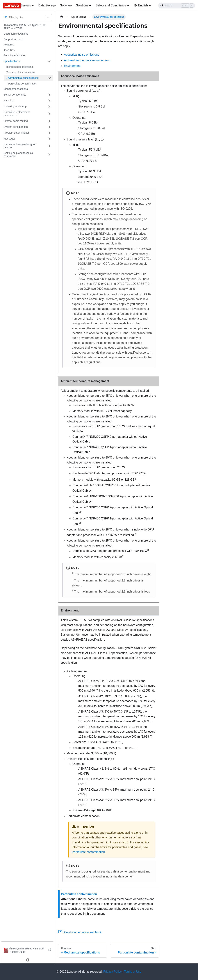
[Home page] (62, 17)
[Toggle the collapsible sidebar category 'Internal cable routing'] (49, 121)
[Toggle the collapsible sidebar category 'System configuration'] (49, 127)
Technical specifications (19, 67)
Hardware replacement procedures (17, 114)
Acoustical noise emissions (82, 55)
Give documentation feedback (80, 932)
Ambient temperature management (87, 60)
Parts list (9, 101)
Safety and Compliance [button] (111, 5)
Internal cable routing (16, 121)
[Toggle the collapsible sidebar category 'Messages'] (49, 139)
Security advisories (15, 55)
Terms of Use (133, 972)
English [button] (141, 5)
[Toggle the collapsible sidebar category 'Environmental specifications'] (49, 78)
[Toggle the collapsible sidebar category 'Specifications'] (49, 61)
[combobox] (9, 17)
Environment (72, 66)
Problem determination (17, 133)
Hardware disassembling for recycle (20, 146)
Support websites (14, 39)
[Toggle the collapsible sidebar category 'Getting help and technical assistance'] (49, 155)
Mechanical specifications (20, 72)
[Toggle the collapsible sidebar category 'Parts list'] (49, 101)
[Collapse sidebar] (28, 960)
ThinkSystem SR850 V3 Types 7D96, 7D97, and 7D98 (25, 27)
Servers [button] (26, 5)
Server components (15, 95)
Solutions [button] (82, 5)
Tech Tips (9, 50)
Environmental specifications (22, 78)
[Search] (177, 6)
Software (66, 5)
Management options (16, 89)
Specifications (12, 61)
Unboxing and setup (15, 106)
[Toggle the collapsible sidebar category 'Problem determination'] (49, 133)
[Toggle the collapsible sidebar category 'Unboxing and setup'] (49, 107)
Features (9, 45)
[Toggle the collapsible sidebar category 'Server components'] (49, 95)
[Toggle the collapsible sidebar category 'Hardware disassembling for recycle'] (49, 146)
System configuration (16, 127)
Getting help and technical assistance (19, 155)
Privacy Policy (113, 972)
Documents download (16, 34)
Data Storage (47, 5)
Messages (10, 139)
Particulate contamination (23, 84)
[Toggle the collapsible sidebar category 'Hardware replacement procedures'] (49, 114)
